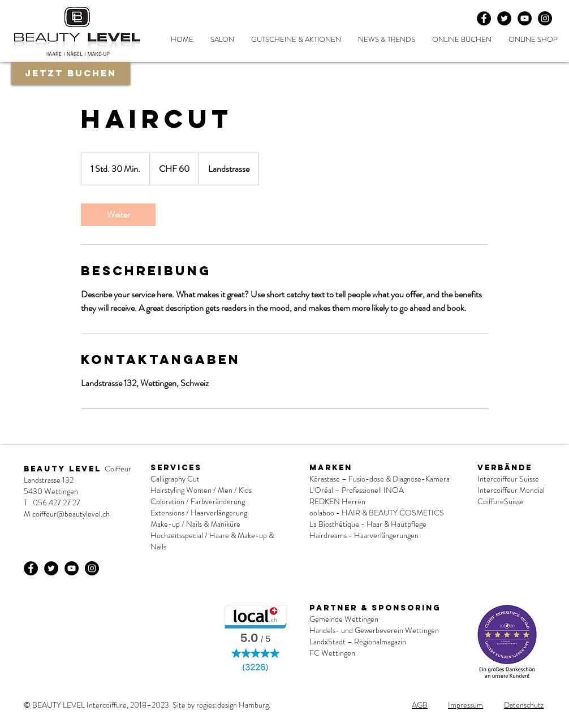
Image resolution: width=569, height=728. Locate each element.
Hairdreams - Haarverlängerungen (364, 535)
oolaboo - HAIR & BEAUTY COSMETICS (378, 513)
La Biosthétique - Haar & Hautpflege (368, 524)
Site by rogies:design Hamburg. (221, 705)
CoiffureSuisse (501, 501)
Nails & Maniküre (213, 524)
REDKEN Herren (337, 501)
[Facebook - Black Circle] (484, 18)
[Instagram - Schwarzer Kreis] (545, 18)
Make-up (165, 524)
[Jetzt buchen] (71, 73)
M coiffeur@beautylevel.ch (67, 514)
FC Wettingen (332, 653)
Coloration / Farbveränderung (198, 501)
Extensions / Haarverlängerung (199, 513)
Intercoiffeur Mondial (511, 490)
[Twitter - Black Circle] (504, 18)
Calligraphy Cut (175, 479)
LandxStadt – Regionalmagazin (358, 642)
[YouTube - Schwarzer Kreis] (525, 18)
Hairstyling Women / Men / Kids (201, 490)
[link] (118, 215)
